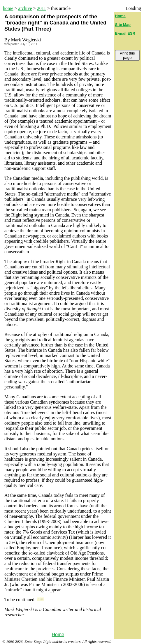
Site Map (123, 25)
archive (25, 8)
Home (58, 635)
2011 (42, 8)
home (8, 8)
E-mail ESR (125, 33)
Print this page (127, 55)
